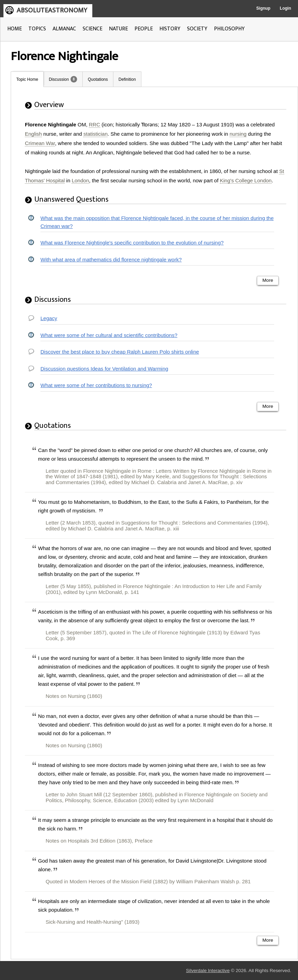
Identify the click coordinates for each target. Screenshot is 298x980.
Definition (127, 79)
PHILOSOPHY (229, 29)
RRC (95, 124)
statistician (95, 134)
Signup (263, 8)
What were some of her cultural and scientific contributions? (109, 335)
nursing (238, 134)
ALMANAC (64, 29)
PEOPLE (144, 29)
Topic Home (27, 79)
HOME (15, 29)
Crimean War (40, 143)
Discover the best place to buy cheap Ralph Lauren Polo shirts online (120, 352)
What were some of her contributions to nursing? (96, 385)
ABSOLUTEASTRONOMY (52, 10)
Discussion (59, 79)
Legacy (49, 318)
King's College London (246, 180)
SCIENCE (92, 29)
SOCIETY (197, 29)
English (33, 134)
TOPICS (37, 29)
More (268, 280)
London (80, 180)
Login (285, 8)
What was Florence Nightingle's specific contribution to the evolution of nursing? (132, 243)
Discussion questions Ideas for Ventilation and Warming (104, 369)
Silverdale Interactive (208, 971)
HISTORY (170, 29)
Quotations (98, 79)
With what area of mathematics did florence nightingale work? (111, 260)
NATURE (118, 29)
